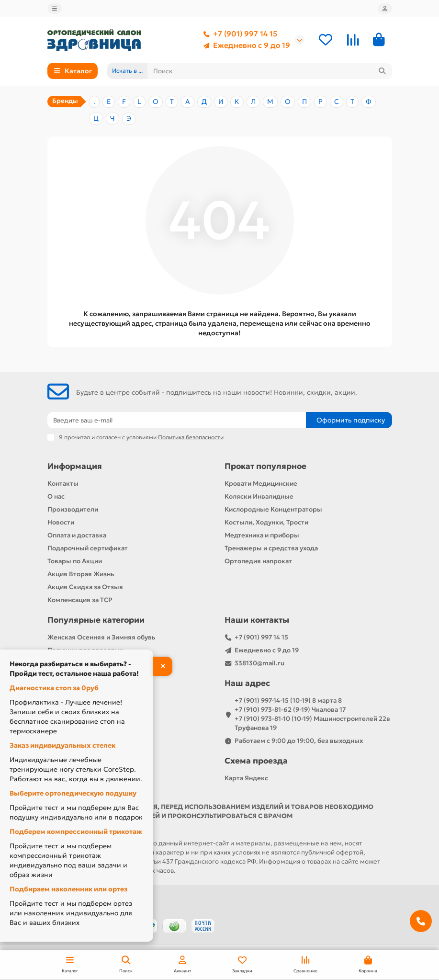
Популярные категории (96, 620)
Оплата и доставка (77, 535)
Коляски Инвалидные (259, 496)
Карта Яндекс (246, 778)
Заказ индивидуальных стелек (62, 745)
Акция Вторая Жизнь (81, 574)
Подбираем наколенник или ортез (68, 889)
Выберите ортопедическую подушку (73, 793)
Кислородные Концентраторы (273, 509)
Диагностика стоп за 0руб (54, 688)
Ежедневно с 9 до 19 (245, 46)
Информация (75, 466)
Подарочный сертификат (88, 548)
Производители (73, 509)
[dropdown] (55, 9)
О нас (56, 496)
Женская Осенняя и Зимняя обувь (101, 637)
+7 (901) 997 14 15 (238, 34)
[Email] (177, 420)
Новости (61, 522)
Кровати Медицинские (261, 484)
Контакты (63, 484)
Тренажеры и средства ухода (271, 548)
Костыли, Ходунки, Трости (266, 522)
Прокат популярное (265, 466)
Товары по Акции (75, 561)
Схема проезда (256, 761)
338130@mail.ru (259, 663)
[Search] (270, 71)
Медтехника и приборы (262, 535)
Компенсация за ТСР (80, 600)
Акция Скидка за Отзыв (85, 587)
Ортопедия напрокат (258, 561)
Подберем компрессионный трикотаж (76, 832)
